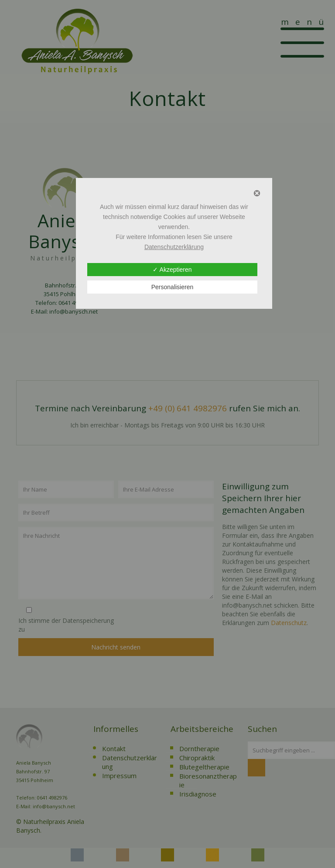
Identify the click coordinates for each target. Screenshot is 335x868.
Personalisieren (173, 287)
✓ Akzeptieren (172, 270)
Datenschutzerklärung (174, 247)
